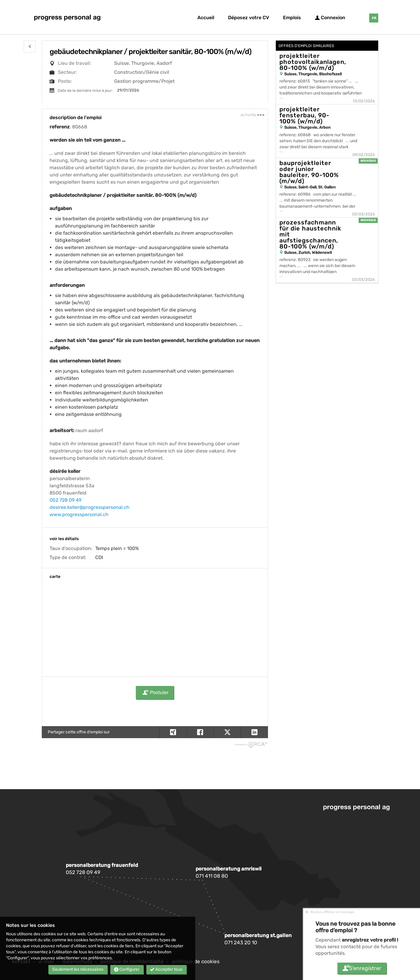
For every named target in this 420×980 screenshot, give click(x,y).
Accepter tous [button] (166, 969)
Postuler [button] (155, 693)
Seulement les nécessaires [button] (78, 969)
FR (374, 18)
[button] (30, 47)
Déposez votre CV (249, 18)
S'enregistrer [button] (362, 968)
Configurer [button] (127, 969)
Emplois (292, 18)
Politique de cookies (196, 961)
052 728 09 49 (65, 500)
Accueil (206, 18)
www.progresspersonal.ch (79, 514)
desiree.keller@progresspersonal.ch (90, 507)
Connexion (330, 18)
